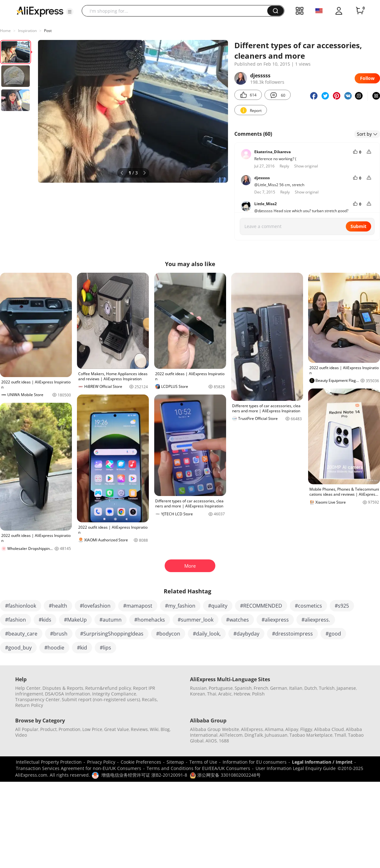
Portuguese (221, 688)
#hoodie (54, 648)
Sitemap (175, 762)
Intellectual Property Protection (49, 762)
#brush (59, 634)
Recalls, (150, 699)
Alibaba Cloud (329, 729)
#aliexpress (275, 620)
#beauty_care (21, 634)
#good (333, 634)
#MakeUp (75, 620)
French (261, 688)
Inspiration (27, 31)
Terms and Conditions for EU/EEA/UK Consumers (198, 768)
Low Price (92, 729)
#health (58, 606)
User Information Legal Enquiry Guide (296, 768)
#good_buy (18, 648)
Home (5, 31)
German (279, 688)
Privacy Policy (101, 762)
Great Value (117, 729)
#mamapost (138, 606)
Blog (165, 729)
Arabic (225, 694)
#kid (82, 648)
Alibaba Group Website (215, 729)
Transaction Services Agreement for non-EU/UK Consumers (79, 768)
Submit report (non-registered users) (101, 699)
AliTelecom (231, 735)
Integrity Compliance (114, 694)
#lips (105, 648)
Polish (258, 694)
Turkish (327, 688)
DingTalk (254, 735)
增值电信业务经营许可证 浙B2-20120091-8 (144, 775)
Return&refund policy (108, 688)
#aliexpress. (316, 620)
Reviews (139, 729)
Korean (198, 694)
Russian (198, 688)
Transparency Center (38, 699)
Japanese (346, 688)
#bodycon (168, 634)
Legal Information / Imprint (322, 762)
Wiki (154, 729)
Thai (212, 694)
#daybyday (246, 634)
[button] (70, 12)
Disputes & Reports (63, 688)
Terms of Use (203, 762)
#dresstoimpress (292, 634)
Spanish (243, 688)
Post (48, 31)
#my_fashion (180, 606)
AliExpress (252, 729)
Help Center (28, 688)
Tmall (340, 735)
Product (48, 729)
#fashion (16, 620)
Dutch (311, 688)
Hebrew (242, 694)
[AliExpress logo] (40, 11)
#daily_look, (207, 634)
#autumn (111, 620)
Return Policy (29, 705)
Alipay (292, 729)
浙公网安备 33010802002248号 (225, 775)
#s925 (342, 606)
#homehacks (150, 620)
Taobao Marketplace (311, 735)
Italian (296, 688)
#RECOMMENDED (261, 606)
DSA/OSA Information (68, 694)
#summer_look (196, 620)
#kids (45, 620)
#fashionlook (21, 606)
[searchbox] (177, 11)
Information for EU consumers (255, 762)
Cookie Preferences (141, 762)
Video (21, 735)
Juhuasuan (276, 735)
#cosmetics (308, 606)
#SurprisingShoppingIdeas (112, 634)
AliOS (211, 741)
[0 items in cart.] (360, 11)
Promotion (70, 729)
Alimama (274, 729)
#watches (237, 620)
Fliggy (306, 729)
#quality (218, 606)
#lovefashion (95, 606)
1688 (224, 741)
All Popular (27, 729)
